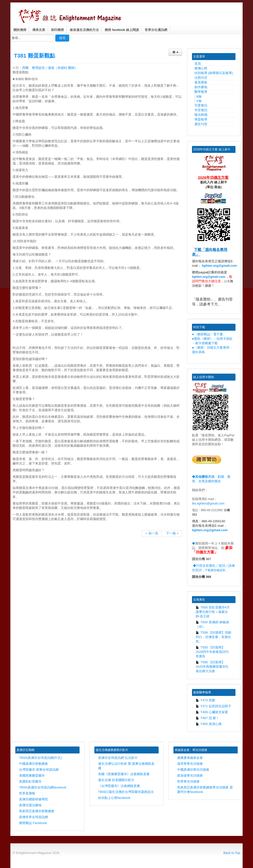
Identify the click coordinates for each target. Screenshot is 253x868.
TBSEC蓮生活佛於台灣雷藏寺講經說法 (126, 792)
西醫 (199, 97)
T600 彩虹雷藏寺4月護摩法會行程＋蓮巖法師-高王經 (213, 612)
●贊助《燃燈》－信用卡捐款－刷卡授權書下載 (212, 341)
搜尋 (62, 38)
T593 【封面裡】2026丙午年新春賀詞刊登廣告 (212, 652)
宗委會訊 (201, 105)
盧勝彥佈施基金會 (190, 758)
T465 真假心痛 (209, 724)
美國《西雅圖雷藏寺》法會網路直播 (124, 774)
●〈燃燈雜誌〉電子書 (207, 334)
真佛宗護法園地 (30, 805)
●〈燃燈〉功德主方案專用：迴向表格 (212, 350)
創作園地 (201, 87)
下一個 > (172, 533)
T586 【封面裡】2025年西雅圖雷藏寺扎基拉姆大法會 (212, 667)
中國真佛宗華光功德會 (193, 770)
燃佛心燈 (201, 68)
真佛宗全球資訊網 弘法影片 (118, 758)
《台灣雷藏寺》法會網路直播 (119, 786)
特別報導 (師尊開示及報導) (214, 73)
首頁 (198, 64)
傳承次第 (39, 30)
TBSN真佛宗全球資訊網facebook (43, 787)
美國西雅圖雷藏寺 (32, 776)
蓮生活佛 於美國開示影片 (116, 780)
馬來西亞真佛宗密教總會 (37, 811)
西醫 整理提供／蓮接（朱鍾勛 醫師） (50, 68)
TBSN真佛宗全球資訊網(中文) (40, 758)
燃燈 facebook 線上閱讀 (122, 30)
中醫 (199, 101)
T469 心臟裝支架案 (212, 712)
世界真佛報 (27, 793)
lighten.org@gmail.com (219, 266)
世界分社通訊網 (156, 30)
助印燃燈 (58, 30)
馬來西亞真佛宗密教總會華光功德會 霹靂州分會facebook (205, 790)
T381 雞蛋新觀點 (34, 56)
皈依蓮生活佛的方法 (84, 30)
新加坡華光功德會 (190, 776)
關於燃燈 (20, 30)
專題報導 (201, 119)
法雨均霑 (201, 78)
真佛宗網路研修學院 (33, 799)
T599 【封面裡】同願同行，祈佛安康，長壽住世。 (213, 637)
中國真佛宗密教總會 (33, 764)
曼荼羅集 (201, 82)
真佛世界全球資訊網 (33, 817)
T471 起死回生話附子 (213, 706)
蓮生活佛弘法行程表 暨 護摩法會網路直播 (126, 766)
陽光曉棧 (201, 115)
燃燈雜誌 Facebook (33, 823)
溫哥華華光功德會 (190, 764)
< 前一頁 (152, 533)
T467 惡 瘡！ (207, 718)
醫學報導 (201, 92)
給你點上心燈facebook (114, 798)
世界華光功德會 (188, 781)
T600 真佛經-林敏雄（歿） (212, 624)
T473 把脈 (205, 700)
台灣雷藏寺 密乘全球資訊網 (39, 770)
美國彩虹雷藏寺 (30, 781)
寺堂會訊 (201, 110)
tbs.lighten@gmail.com (208, 503)
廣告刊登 (201, 124)
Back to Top (232, 853)
